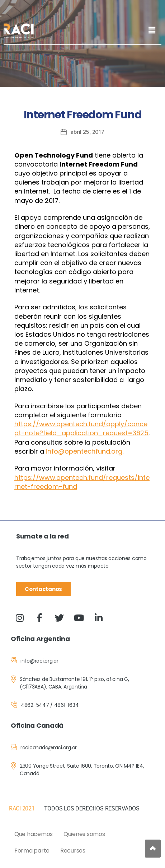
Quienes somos (84, 834)
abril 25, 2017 (87, 132)
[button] (152, 30)
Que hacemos (34, 834)
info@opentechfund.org (84, 451)
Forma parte (32, 851)
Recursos (73, 851)
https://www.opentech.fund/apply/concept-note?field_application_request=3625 (81, 428)
